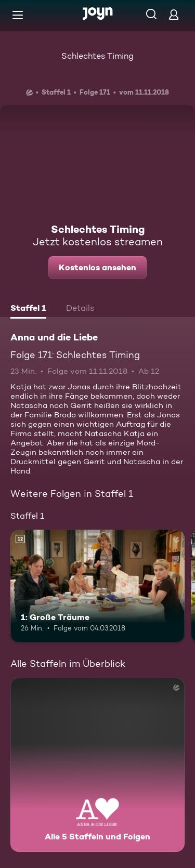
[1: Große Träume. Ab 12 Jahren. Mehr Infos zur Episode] (97, 586)
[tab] (28, 309)
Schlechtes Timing (97, 56)
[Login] (174, 14)
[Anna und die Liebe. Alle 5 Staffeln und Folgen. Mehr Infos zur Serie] (97, 765)
